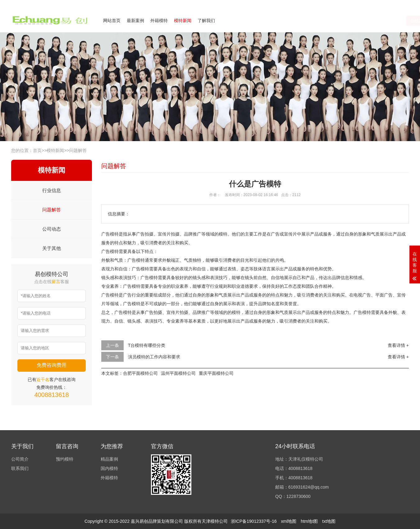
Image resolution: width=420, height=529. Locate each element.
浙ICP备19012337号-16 (254, 521)
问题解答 (78, 150)
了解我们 (206, 21)
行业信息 (52, 190)
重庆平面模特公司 (216, 373)
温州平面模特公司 (178, 373)
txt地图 (329, 521)
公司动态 (52, 229)
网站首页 (112, 21)
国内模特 (109, 468)
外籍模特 (159, 21)
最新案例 (135, 21)
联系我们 (371, 4)
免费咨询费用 (52, 365)
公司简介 (348, 4)
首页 (37, 150)
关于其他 (52, 248)
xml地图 (289, 521)
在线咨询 (348, 21)
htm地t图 (309, 521)
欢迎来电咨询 (398, 4)
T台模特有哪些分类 (147, 345)
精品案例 (109, 459)
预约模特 (65, 459)
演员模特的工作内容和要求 (154, 357)
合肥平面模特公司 (140, 373)
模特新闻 (183, 21)
